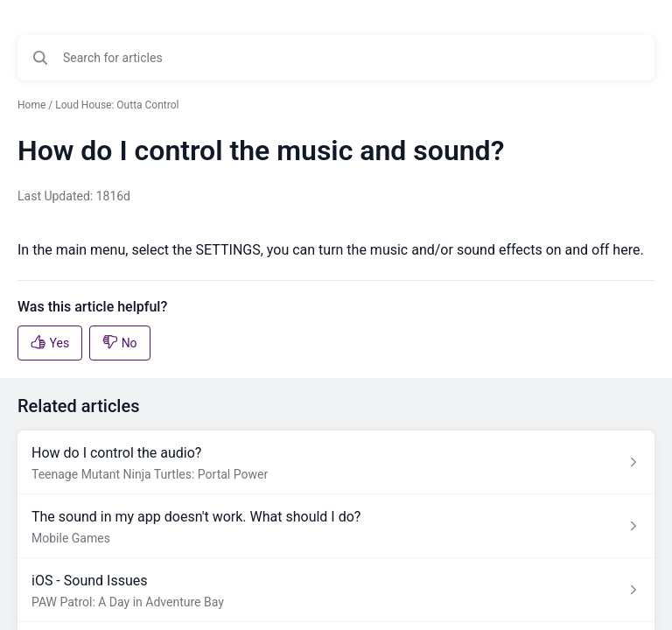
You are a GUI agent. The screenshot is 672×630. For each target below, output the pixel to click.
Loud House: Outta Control (117, 105)
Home (31, 105)
